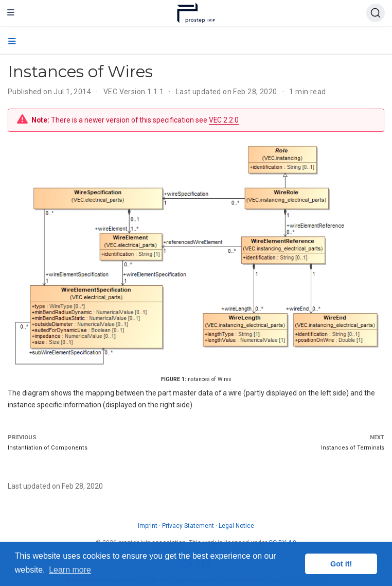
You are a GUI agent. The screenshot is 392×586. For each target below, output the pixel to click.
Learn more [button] (70, 570)
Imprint (148, 526)
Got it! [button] (341, 564)
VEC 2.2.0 (224, 120)
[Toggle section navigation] (12, 42)
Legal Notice (236, 526)
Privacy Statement (188, 526)
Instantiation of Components (48, 448)
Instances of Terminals (353, 448)
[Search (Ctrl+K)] (376, 13)
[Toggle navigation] (11, 13)
